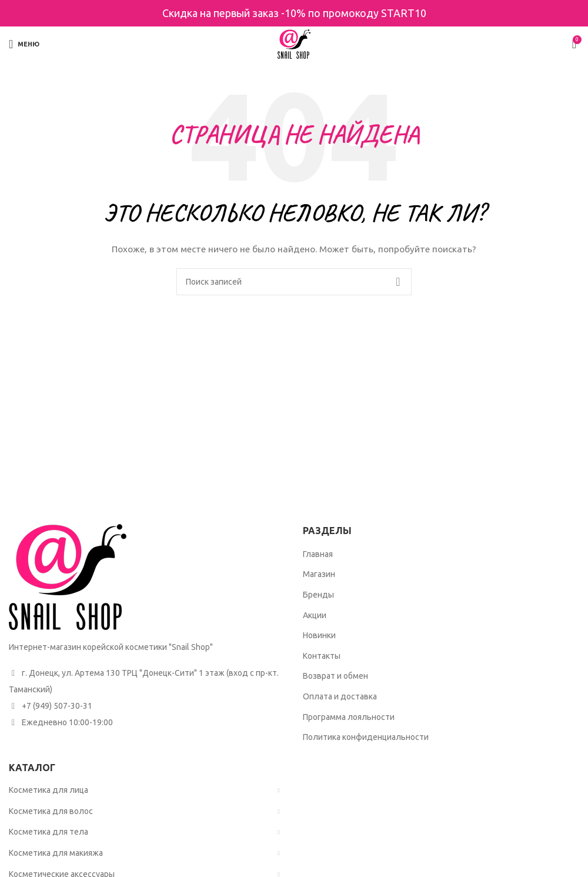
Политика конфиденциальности (366, 737)
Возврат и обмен (335, 676)
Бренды (318, 595)
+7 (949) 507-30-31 (57, 706)
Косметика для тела (49, 832)
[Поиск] (294, 282)
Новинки (319, 635)
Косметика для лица (49, 790)
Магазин (319, 574)
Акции (315, 615)
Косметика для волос (51, 811)
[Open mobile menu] (24, 44)
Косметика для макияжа (56, 853)
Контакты (322, 656)
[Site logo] (294, 44)
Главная (318, 554)
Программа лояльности (349, 717)
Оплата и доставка (340, 696)
